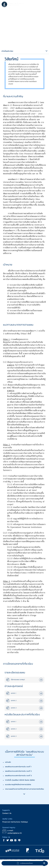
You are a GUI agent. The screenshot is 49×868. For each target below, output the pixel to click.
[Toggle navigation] (45, 5)
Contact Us (7, 813)
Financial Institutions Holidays (15, 822)
